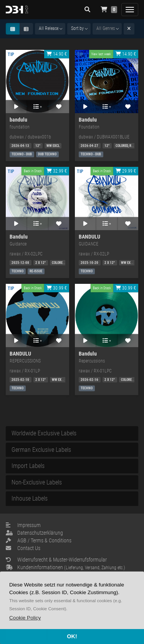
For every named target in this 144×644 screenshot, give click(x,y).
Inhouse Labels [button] (30, 498)
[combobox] (50, 29)
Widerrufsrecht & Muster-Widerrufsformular (56, 560)
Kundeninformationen (65, 567)
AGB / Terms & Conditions (39, 540)
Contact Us (23, 548)
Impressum (23, 525)
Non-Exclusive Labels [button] (37, 482)
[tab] (72, 433)
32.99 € (57, 171)
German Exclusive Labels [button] (41, 450)
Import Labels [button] (28, 466)
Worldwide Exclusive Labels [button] (44, 433)
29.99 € (126, 171)
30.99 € (57, 288)
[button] (25, 618)
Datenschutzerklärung (34, 533)
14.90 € (57, 54)
